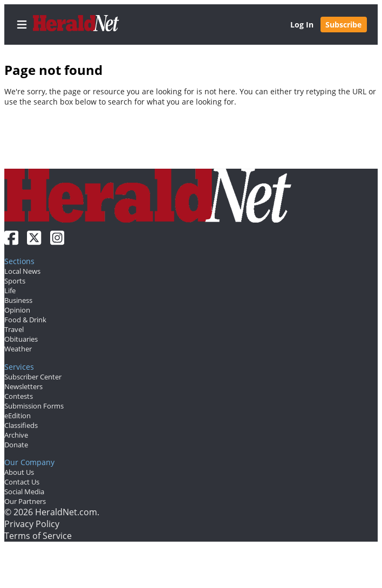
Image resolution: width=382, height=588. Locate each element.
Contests (19, 396)
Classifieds (21, 425)
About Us (19, 472)
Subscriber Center (33, 377)
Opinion (17, 310)
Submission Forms (34, 406)
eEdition (18, 416)
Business (18, 300)
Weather (18, 349)
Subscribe (343, 25)
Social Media (24, 492)
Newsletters (23, 386)
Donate (16, 445)
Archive (16, 435)
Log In (302, 25)
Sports (15, 281)
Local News (22, 271)
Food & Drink (25, 320)
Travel (14, 329)
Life (10, 290)
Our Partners (25, 501)
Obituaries (21, 339)
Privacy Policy (32, 524)
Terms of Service (38, 536)
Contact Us (22, 482)
